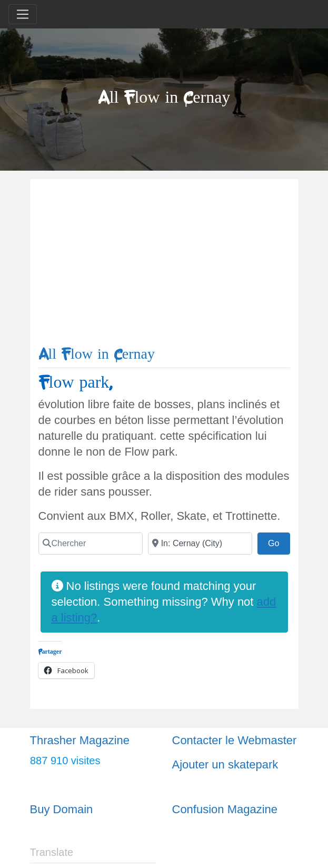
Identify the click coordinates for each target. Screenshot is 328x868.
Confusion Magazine (225, 809)
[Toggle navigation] (23, 14)
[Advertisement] (164, 267)
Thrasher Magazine (80, 740)
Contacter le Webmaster (235, 740)
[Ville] (200, 544)
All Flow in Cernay (97, 354)
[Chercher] (91, 544)
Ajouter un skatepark (225, 765)
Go (279, 542)
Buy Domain (62, 809)
